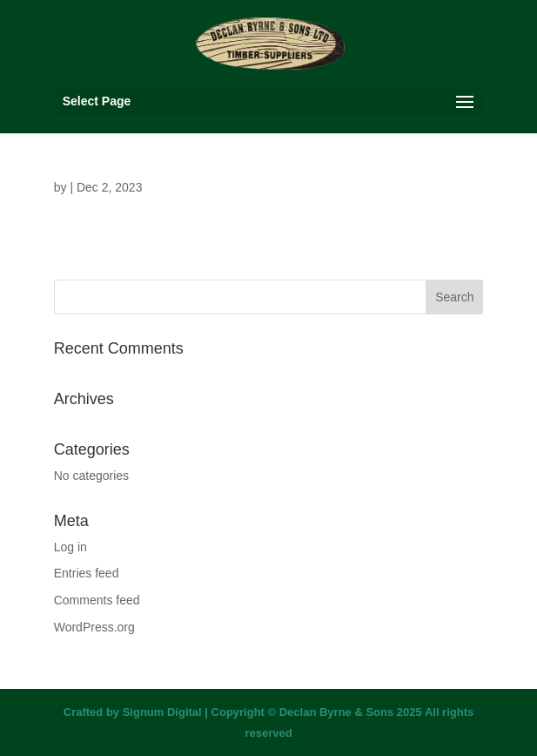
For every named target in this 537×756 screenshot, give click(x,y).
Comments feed (97, 600)
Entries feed (87, 573)
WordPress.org (94, 627)
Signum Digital (162, 712)
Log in (70, 547)
